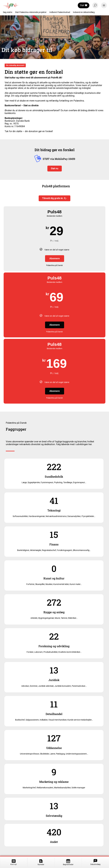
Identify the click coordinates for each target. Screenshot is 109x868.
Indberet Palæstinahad (60, 12)
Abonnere (55, 258)
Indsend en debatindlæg (84, 12)
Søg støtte (8, 12)
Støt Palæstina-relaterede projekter (31, 12)
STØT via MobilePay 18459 (59, 159)
